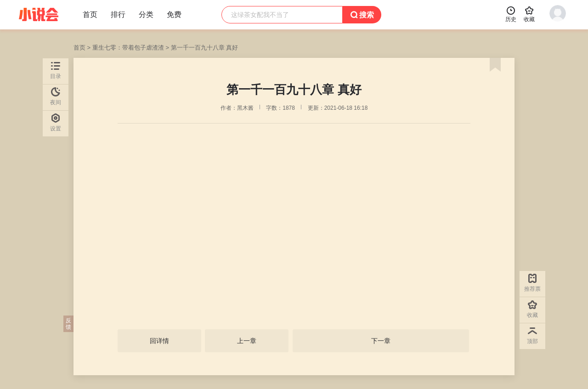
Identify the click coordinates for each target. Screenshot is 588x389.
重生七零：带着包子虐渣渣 (128, 48)
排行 (118, 14)
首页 (79, 48)
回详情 (159, 341)
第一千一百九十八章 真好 (205, 48)
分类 (146, 14)
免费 (174, 14)
